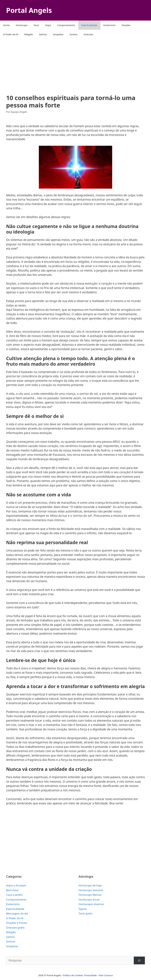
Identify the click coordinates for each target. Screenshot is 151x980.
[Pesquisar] (139, 960)
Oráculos (88, 34)
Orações (126, 25)
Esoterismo (110, 25)
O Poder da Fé (11, 34)
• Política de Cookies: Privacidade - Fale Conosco (87, 975)
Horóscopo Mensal (90, 895)
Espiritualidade (89, 25)
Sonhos (74, 34)
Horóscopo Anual (89, 899)
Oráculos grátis (15, 928)
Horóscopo (22, 25)
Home (6, 25)
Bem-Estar (12, 890)
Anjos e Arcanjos (16, 885)
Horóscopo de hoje (90, 885)
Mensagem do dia (17, 913)
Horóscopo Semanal (91, 890)
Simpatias (58, 34)
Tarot (36, 25)
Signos (83, 909)
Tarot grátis (86, 913)
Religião (29, 34)
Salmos (43, 34)
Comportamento (66, 25)
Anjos (48, 25)
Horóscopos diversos (91, 904)
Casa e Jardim (14, 895)
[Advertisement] (75, 63)
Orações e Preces (17, 923)
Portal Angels (29, 10)
